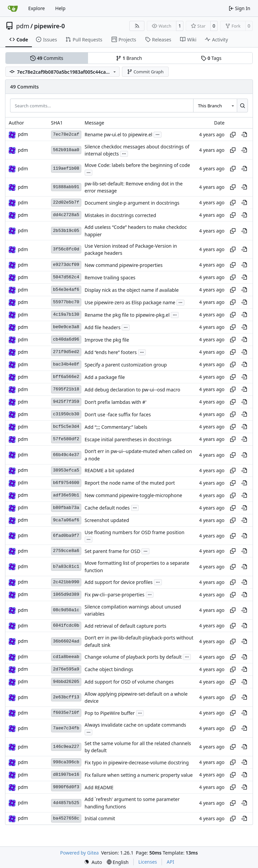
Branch (129, 58)
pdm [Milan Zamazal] (23, 134)
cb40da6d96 (66, 339)
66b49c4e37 (66, 455)
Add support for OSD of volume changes (129, 682)
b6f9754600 (66, 483)
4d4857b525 (66, 803)
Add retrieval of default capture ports (125, 626)
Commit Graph (145, 72)
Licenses (148, 862)
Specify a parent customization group (126, 365)
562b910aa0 (66, 150)
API (170, 862)
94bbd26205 (66, 682)
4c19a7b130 (66, 315)
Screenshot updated (107, 520)
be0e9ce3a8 (66, 327)
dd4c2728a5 (66, 215)
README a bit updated (109, 470)
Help (60, 8)
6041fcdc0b (66, 626)
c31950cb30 (66, 414)
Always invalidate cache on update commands (135, 725)
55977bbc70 (66, 302)
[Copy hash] (233, 135)
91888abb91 (66, 187)
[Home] (13, 8)
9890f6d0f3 (66, 787)
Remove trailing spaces (110, 277)
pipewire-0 (49, 26)
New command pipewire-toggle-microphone (133, 495)
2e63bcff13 (66, 697)
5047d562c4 (66, 277)
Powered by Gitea (79, 853)
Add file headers (103, 327)
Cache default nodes (107, 508)
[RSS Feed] (137, 26)
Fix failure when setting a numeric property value (139, 775)
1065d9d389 (66, 595)
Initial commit (100, 818)
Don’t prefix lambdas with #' (116, 402)
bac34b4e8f (66, 364)
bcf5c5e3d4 (66, 427)
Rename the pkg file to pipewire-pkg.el (127, 315)
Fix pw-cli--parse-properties (115, 595)
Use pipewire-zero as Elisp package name (130, 302)
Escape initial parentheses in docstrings (128, 439)
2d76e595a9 (66, 669)
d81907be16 (66, 775)
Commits (47, 58)
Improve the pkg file (107, 340)
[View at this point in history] (244, 135)
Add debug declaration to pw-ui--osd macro (133, 390)
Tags (211, 58)
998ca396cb (66, 762)
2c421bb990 (66, 582)
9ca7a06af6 (66, 520)
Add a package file (105, 377)
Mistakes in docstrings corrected (120, 215)
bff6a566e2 (66, 377)
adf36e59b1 (66, 495)
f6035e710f (66, 713)
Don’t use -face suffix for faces (118, 414)
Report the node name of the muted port (130, 483)
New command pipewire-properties (124, 265)
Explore (36, 8)
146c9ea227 (66, 747)
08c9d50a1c (66, 610)
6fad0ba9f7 (66, 536)
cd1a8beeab (66, 657)
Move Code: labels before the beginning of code (137, 165)
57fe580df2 (66, 439)
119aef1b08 (66, 168)
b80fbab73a (66, 508)
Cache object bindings (109, 669)
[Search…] (242, 105)
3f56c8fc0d (66, 249)
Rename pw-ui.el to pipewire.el (119, 134)
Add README (99, 787)
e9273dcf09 (66, 265)
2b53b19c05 (66, 231)
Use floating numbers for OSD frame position (135, 532)
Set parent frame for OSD (113, 551)
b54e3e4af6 (66, 290)
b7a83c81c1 (66, 567)
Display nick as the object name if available (132, 290)
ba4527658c (66, 818)
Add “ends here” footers (111, 352)
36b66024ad (66, 641)
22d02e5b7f (66, 202)
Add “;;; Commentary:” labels (116, 427)
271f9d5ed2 (66, 352)
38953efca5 (66, 470)
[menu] (93, 862)
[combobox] (215, 105)
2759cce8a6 (66, 551)
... (158, 134)
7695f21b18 (66, 389)
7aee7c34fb (66, 728)
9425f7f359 (66, 402)
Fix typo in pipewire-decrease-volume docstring (137, 762)
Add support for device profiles (119, 582)
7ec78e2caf (66, 134)
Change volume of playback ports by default (133, 657)
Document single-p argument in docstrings (132, 203)
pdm (23, 26)
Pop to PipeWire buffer (110, 713)
